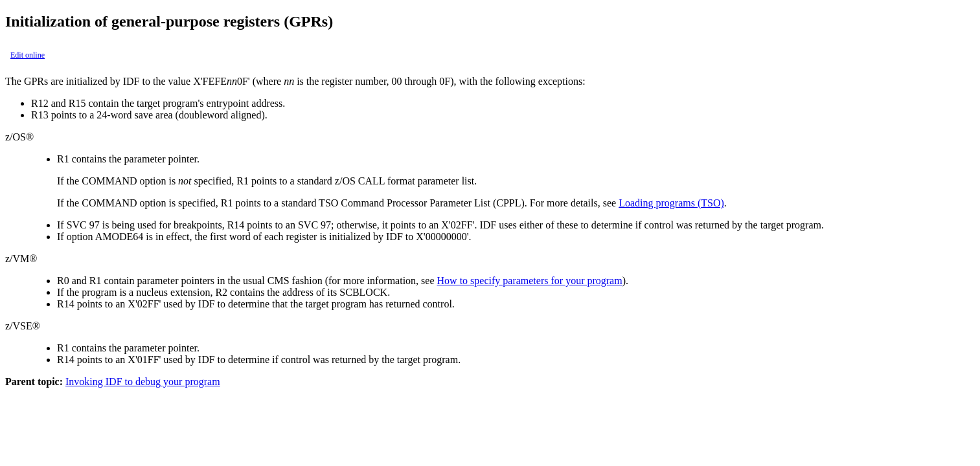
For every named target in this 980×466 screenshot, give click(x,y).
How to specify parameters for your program (530, 281)
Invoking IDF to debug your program (143, 382)
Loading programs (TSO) (671, 203)
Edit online (28, 55)
